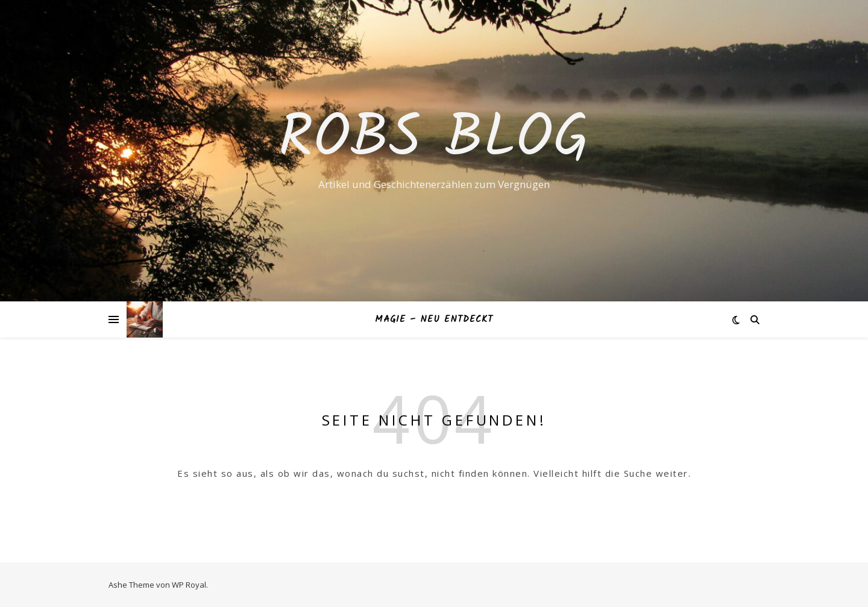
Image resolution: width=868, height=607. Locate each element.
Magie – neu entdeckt (434, 319)
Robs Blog (434, 140)
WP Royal (189, 585)
